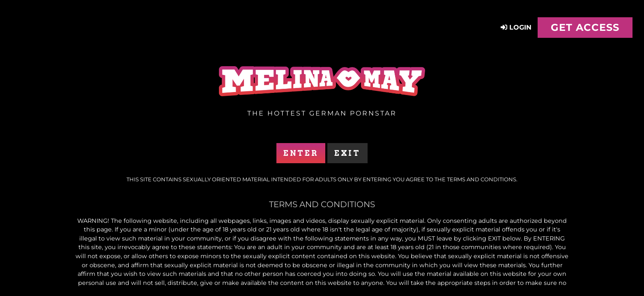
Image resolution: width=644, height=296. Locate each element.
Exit (347, 153)
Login (516, 27)
